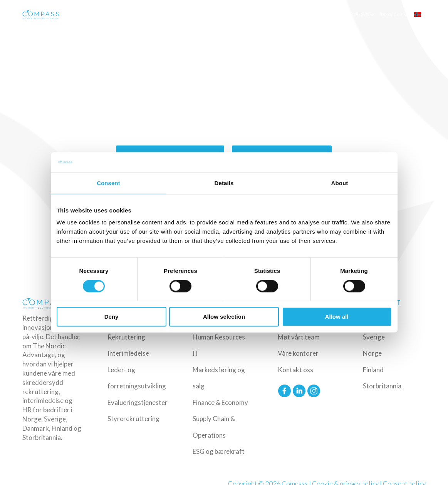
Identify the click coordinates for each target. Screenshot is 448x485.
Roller (263, 15)
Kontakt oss (295, 370)
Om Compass (357, 15)
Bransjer (234, 15)
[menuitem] (420, 15)
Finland (373, 370)
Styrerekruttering (133, 419)
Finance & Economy (220, 402)
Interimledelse (128, 353)
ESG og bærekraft (219, 451)
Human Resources (219, 337)
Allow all (337, 317)
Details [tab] (224, 183)
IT (196, 353)
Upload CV (392, 15)
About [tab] (340, 183)
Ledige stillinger (300, 15)
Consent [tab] (108, 183)
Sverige (374, 337)
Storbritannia (382, 386)
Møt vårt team (299, 337)
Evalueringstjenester (138, 402)
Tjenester (202, 15)
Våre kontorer (298, 353)
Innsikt (331, 15)
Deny (112, 317)
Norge (372, 353)
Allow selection (224, 317)
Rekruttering (126, 337)
